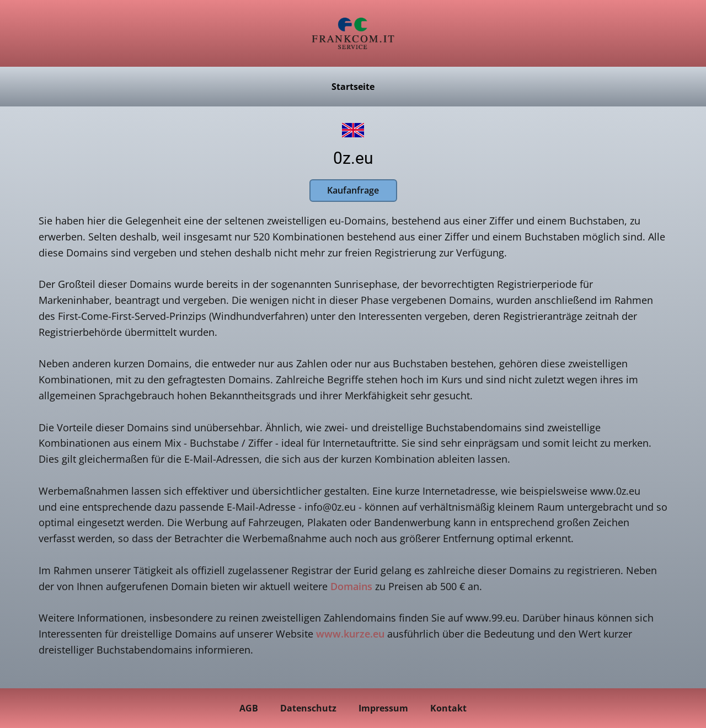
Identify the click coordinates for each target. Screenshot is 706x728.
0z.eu (353, 158)
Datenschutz (308, 708)
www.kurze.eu (350, 634)
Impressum (383, 708)
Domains (351, 586)
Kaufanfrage (353, 190)
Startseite (353, 87)
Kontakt (448, 708)
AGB (249, 708)
